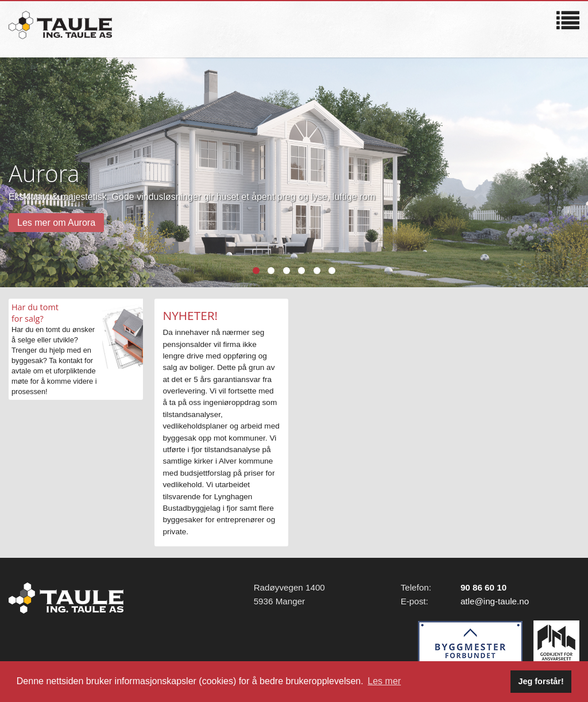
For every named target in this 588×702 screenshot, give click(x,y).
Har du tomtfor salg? (35, 313)
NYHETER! (191, 315)
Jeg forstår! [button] (541, 681)
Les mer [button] (384, 681)
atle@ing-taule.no (495, 601)
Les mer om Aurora (56, 223)
